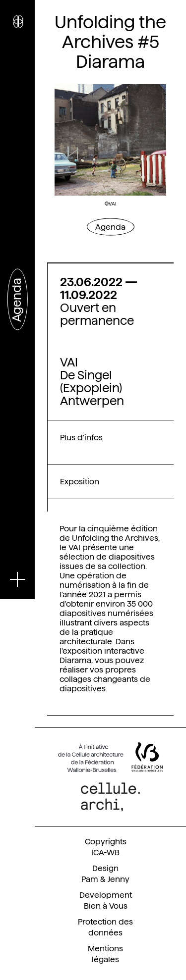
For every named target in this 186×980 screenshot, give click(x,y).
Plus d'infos (81, 438)
